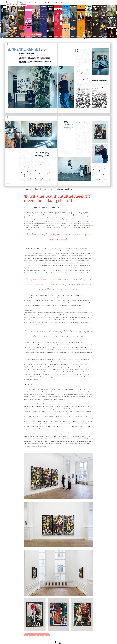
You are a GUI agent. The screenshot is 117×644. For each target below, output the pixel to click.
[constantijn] (19, 37)
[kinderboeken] (49, 37)
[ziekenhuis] (84, 37)
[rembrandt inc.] (108, 37)
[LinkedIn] (56, 643)
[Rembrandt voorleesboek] (67, 37)
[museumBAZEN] (28, 37)
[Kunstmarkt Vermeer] (90, 37)
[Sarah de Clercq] (44, 37)
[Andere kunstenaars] (37, 635)
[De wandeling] (32, 37)
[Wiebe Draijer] (74, 37)
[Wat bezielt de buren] (11, 37)
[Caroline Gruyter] (12, 37)
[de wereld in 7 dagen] (64, 37)
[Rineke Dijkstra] (58, 37)
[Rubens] (34, 37)
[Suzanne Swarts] (18, 37)
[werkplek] (105, 37)
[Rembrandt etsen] (89, 37)
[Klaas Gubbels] (69, 37)
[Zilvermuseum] (7, 37)
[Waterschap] (23, 37)
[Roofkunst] (56, 37)
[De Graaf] (13, 37)
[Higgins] (45, 37)
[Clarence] (104, 37)
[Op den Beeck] (40, 37)
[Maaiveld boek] (41, 37)
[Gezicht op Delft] (14, 37)
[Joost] (33, 37)
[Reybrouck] (39, 37)
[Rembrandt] (88, 37)
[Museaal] (30, 37)
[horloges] (73, 37)
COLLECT (60, 208)
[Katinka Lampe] (100, 37)
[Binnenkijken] (8, 37)
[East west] (16, 37)
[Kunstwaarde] (34, 37)
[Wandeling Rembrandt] (80, 37)
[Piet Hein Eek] (102, 37)
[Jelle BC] (22, 37)
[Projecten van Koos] (31, 34)
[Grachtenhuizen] (68, 37)
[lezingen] (46, 37)
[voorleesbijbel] (87, 37)
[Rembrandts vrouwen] (61, 37)
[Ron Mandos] (70, 37)
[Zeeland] (109, 37)
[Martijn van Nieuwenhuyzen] (36, 37)
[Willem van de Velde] (98, 37)
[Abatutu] (63, 37)
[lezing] (59, 37)
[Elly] (50, 37)
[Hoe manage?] (66, 37)
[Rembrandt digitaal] (95, 37)
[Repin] (21, 37)
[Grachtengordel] (86, 37)
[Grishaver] (94, 37)
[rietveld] (67, 37)
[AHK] (29, 37)
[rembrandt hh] (107, 37)
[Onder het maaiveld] (60, 37)
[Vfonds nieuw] (47, 37)
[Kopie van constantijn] (9, 37)
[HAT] (96, 37)
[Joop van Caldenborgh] (78, 37)
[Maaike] (82, 37)
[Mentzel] (100, 37)
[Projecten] (6, 37)
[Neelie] (97, 37)
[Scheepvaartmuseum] (55, 37)
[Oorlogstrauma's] (79, 37)
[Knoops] (76, 37)
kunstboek (28, 6)
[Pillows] (89, 37)
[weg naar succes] (57, 37)
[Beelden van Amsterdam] (28, 37)
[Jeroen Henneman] (73, 37)
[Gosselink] (31, 37)
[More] (39, 37)
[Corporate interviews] (12, 37)
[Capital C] (99, 37)
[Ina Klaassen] (65, 37)
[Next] (116, 21)
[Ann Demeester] (103, 37)
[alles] (48, 37)
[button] (30, 2)
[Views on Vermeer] (83, 37)
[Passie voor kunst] (110, 37)
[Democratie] (26, 37)
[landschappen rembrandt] (62, 37)
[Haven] (85, 37)
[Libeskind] (24, 37)
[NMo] (15, 37)
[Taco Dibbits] (38, 37)
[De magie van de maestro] (75, 37)
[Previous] (1, 21)
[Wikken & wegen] (52, 37)
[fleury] (78, 37)
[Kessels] (20, 37)
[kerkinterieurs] (81, 37)
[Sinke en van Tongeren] (35, 37)
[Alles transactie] (91, 37)
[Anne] (10, 37)
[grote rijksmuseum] (56, 37)
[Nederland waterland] (93, 37)
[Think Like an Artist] (43, 37)
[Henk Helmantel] (106, 37)
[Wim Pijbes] (71, 37)
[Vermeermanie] (92, 37)
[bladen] (61, 37)
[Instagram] (60, 643)
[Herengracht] (51, 37)
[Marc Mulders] (42, 37)
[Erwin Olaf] (27, 37)
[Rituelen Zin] (95, 37)
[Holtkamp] (54, 37)
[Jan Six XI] (106, 37)
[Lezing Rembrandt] (53, 37)
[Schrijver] (23, 37)
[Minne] (25, 37)
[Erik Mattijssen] (37, 37)
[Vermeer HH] (84, 37)
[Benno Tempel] (45, 37)
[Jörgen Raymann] (101, 37)
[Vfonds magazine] (17, 37)
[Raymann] (77, 37)
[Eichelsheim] (17, 37)
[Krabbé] (50, 37)
